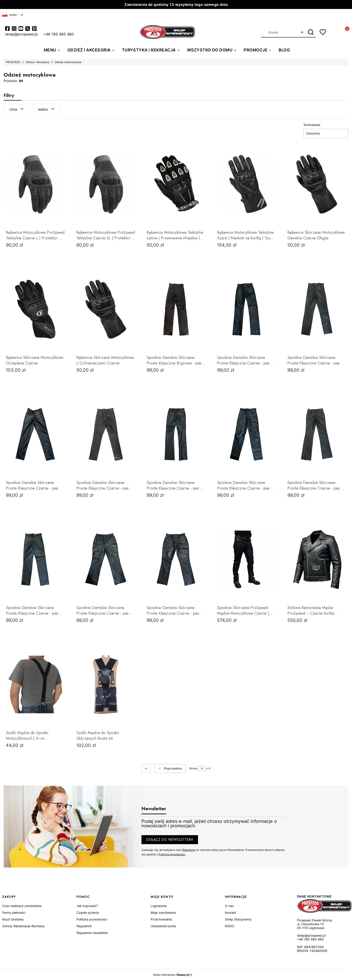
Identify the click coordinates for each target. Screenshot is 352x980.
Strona (193, 768)
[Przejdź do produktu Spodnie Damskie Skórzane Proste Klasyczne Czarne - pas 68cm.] (246, 309)
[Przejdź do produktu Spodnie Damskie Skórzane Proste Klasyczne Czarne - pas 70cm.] (317, 309)
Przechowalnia (161, 919)
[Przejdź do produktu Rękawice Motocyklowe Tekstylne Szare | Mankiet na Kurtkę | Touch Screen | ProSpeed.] (246, 183)
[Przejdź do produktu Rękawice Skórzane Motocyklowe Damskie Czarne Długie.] (317, 183)
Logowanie (159, 905)
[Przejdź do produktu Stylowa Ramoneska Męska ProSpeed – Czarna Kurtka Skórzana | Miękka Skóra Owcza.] (317, 559)
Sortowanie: (312, 124)
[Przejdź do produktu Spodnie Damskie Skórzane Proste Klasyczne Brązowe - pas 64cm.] (176, 309)
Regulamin (189, 849)
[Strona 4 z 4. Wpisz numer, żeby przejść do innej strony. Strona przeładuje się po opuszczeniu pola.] (202, 768)
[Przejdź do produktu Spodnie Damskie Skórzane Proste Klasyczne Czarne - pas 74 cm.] (176, 434)
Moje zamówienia (163, 912)
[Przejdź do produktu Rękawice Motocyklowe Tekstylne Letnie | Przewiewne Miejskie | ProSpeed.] (176, 183)
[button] (311, 32)
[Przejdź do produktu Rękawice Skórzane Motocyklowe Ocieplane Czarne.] (35, 309)
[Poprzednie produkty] (170, 768)
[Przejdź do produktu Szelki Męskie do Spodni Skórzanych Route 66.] (106, 684)
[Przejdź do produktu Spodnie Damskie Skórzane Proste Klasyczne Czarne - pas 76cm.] (317, 434)
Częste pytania (88, 912)
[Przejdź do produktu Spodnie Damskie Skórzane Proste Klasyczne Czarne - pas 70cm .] (106, 434)
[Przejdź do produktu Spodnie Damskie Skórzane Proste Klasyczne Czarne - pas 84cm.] (176, 559)
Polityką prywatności (172, 853)
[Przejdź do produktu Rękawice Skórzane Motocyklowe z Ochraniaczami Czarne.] (106, 309)
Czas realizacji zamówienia (22, 905)
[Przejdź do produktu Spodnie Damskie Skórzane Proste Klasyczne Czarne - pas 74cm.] (246, 434)
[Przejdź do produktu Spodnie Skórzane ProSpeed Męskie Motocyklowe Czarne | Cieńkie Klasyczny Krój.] (246, 559)
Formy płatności (14, 912)
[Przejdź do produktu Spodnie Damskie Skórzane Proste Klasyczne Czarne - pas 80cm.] (106, 559)
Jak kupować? (87, 905)
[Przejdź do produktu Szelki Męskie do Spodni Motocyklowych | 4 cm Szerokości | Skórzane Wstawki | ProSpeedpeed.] (35, 684)
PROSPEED (13, 62)
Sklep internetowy (171, 974)
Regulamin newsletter (92, 932)
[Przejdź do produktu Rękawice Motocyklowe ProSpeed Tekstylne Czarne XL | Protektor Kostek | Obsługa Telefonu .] (106, 183)
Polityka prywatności (92, 919)
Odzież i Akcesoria (37, 62)
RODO (230, 925)
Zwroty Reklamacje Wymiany (23, 925)
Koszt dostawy (13, 919)
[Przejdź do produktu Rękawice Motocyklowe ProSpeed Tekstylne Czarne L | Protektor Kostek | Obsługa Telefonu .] (35, 183)
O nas (229, 905)
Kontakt (231, 912)
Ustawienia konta (163, 925)
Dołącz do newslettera (170, 839)
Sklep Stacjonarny (238, 919)
